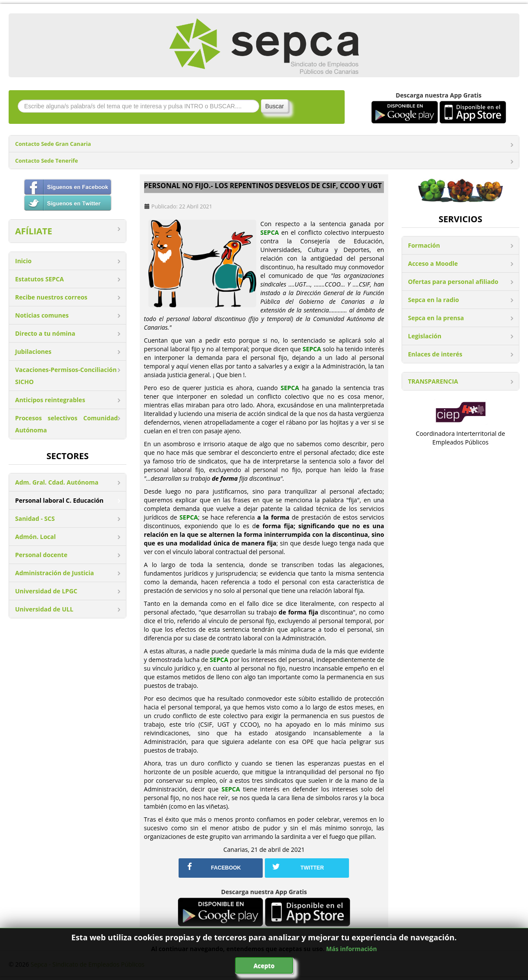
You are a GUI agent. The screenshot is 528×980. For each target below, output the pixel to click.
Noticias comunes (42, 315)
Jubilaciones (33, 351)
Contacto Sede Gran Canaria (53, 144)
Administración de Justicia (55, 573)
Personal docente (41, 555)
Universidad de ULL (44, 609)
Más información (352, 949)
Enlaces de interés (435, 354)
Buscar (275, 106)
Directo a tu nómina (45, 333)
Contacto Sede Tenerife (47, 161)
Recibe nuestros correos (51, 297)
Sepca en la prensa (436, 318)
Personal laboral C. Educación (59, 500)
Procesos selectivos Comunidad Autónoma (66, 424)
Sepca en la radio (434, 300)
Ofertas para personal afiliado (453, 282)
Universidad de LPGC (46, 591)
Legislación (425, 336)
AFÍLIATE (34, 231)
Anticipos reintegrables (50, 400)
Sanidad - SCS (35, 518)
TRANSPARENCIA (433, 381)
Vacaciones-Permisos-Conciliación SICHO (66, 376)
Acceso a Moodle (433, 263)
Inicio (23, 261)
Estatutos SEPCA (39, 279)
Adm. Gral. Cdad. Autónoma (57, 482)
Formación (424, 245)
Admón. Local (35, 537)
